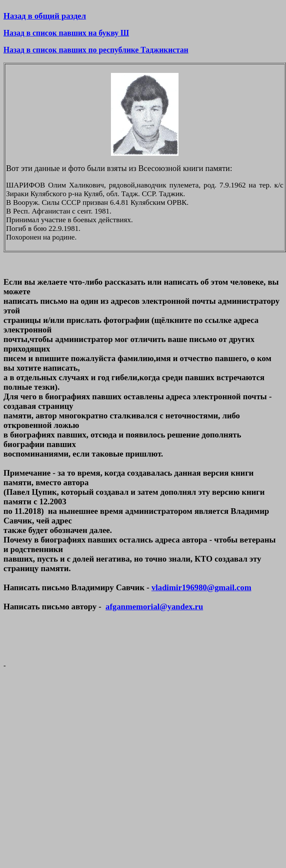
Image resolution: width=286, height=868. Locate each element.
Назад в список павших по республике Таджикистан (96, 50)
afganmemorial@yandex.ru (154, 607)
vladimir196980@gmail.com (201, 587)
